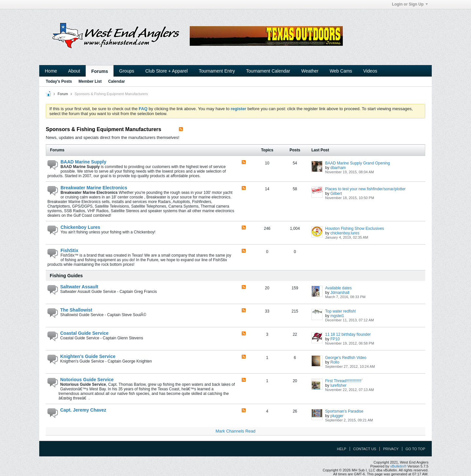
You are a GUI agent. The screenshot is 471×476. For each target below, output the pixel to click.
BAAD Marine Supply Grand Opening (358, 163)
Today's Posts (59, 81)
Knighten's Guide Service (88, 356)
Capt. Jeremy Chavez (83, 410)
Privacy (391, 449)
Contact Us (365, 449)
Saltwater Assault (79, 287)
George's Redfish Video (346, 358)
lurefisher (338, 385)
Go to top (415, 449)
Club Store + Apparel (166, 71)
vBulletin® (398, 466)
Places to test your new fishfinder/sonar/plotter (365, 189)
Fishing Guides (66, 276)
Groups (127, 71)
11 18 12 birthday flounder (348, 334)
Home (51, 71)
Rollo (335, 362)
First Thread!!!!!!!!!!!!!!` (344, 381)
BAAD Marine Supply (83, 162)
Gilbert (336, 194)
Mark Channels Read (235, 431)
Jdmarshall (340, 293)
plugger (337, 416)
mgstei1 (337, 316)
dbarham (338, 168)
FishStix (69, 250)
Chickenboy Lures (80, 227)
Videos (370, 71)
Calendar (117, 81)
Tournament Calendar (268, 71)
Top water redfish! (341, 311)
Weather (310, 71)
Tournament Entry (217, 71)
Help (342, 449)
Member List (90, 81)
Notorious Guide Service (87, 380)
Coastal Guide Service (84, 333)
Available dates (338, 288)
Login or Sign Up (410, 4)
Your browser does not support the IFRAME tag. (266, 36)
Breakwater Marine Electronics (94, 188)
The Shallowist (76, 310)
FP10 (335, 339)
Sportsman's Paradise (344, 411)
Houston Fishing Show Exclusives (355, 229)
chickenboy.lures (345, 233)
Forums (100, 71)
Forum (63, 94)
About (74, 71)
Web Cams (341, 71)
